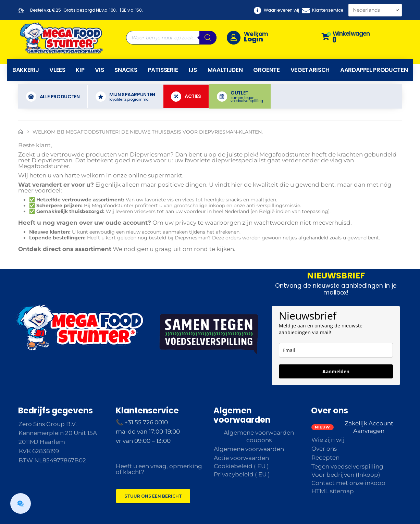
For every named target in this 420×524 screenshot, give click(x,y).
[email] (336, 350)
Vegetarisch (310, 70)
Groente (267, 70)
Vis (99, 70)
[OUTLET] (240, 96)
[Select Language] (375, 10)
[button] (21, 503)
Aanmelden (336, 371)
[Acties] (186, 96)
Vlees (57, 70)
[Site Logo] (61, 38)
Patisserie (163, 70)
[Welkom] (269, 38)
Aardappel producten (374, 70)
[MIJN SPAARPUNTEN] (125, 97)
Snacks (126, 70)
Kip (80, 70)
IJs (193, 70)
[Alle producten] (53, 97)
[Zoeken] (208, 38)
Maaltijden (225, 70)
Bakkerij (26, 70)
